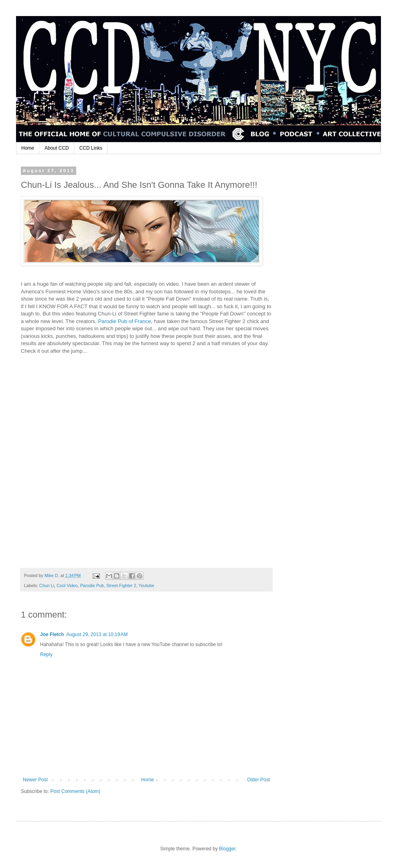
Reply (46, 655)
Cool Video (67, 585)
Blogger (227, 849)
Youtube (146, 585)
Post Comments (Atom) (75, 791)
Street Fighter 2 (121, 585)
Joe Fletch (52, 634)
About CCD (57, 148)
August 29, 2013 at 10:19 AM (97, 634)
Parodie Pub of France (125, 321)
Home (28, 148)
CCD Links (91, 148)
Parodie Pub (92, 585)
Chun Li (47, 585)
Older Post (258, 780)
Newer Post (35, 780)
